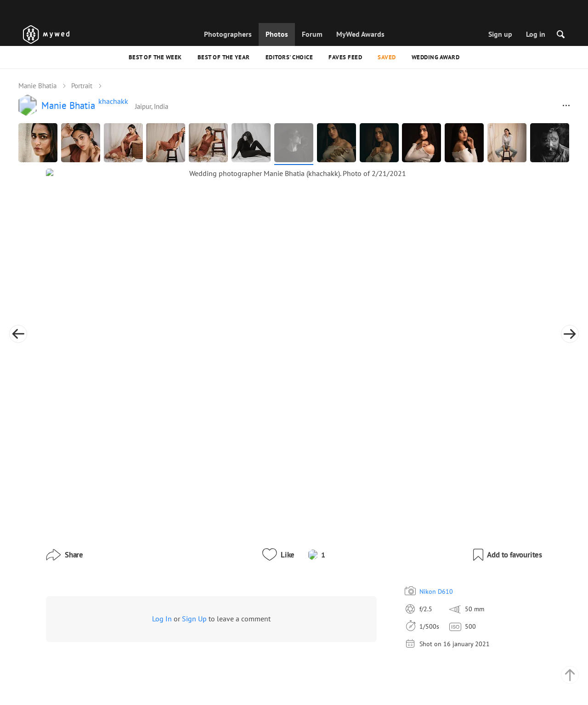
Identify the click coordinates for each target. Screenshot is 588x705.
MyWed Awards (360, 34)
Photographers (228, 34)
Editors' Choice (289, 57)
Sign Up (194, 527)
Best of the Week (155, 57)
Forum (312, 34)
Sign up (500, 34)
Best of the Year (224, 57)
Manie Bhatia (37, 86)
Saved (387, 57)
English (399, 667)
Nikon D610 (395, 500)
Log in (536, 34)
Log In (162, 527)
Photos (277, 34)
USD (416, 688)
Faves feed (345, 57)
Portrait (82, 86)
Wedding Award (436, 57)
